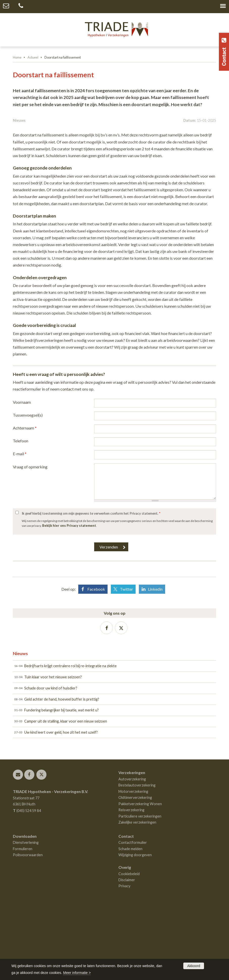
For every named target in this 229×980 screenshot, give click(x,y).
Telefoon (21, 514)
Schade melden (130, 922)
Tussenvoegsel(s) (28, 488)
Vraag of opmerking (30, 540)
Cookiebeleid (129, 947)
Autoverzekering (132, 852)
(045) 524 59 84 (29, 884)
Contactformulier (133, 915)
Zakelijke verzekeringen (137, 895)
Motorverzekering (133, 864)
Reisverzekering (131, 883)
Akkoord (194, 966)
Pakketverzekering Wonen (140, 877)
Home (17, 57)
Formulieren (23, 922)
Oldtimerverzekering (135, 870)
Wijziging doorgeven (135, 928)
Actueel (33, 57)
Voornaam (22, 475)
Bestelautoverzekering (137, 858)
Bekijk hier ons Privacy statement (69, 599)
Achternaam (25, 501)
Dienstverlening (26, 915)
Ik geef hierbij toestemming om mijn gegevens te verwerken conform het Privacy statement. (91, 586)
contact (67, 462)
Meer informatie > (77, 973)
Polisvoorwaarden (28, 928)
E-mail (20, 527)
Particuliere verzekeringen (140, 889)
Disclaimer (127, 953)
